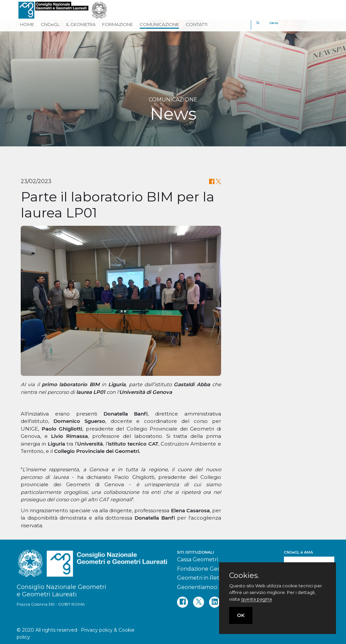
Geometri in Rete (200, 578)
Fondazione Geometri (206, 569)
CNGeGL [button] (50, 24)
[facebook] (183, 602)
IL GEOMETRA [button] (81, 24)
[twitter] (199, 602)
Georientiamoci (197, 587)
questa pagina (256, 599)
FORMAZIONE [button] (118, 24)
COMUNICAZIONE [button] (159, 24)
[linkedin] (215, 602)
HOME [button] (27, 24)
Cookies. (244, 576)
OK (241, 615)
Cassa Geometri (198, 559)
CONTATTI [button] (197, 24)
